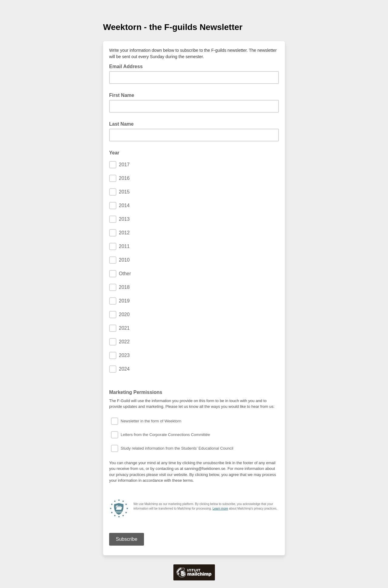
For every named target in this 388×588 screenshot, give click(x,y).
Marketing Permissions (136, 392)
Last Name (121, 124)
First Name (122, 95)
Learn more (220, 509)
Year (114, 153)
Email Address (128, 66)
